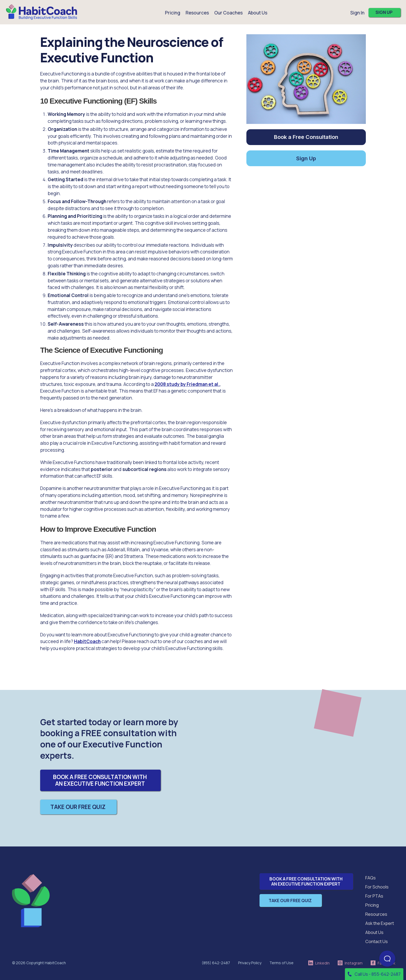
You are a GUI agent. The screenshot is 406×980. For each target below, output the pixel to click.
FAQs (371, 878)
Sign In (357, 13)
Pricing (173, 13)
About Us (374, 932)
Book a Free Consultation (306, 137)
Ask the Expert (380, 923)
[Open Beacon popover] (387, 959)
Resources (376, 914)
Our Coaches (228, 13)
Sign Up (306, 158)
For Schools (377, 887)
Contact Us (377, 941)
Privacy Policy (250, 963)
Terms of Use (281, 963)
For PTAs (374, 896)
